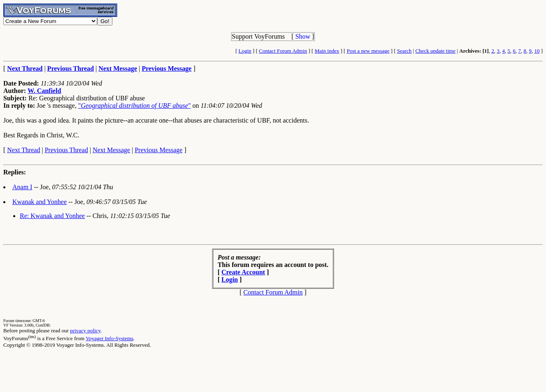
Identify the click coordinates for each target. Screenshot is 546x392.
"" (135, 106)
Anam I (22, 187)
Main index (327, 51)
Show (303, 36)
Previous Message (159, 150)
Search (404, 51)
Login (245, 51)
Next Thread (23, 150)
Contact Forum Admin (283, 51)
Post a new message (368, 51)
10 (537, 51)
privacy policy (85, 331)
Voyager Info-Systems (110, 338)
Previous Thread (66, 150)
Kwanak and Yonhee (40, 202)
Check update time (435, 51)
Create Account (243, 272)
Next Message (111, 150)
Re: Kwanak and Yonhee (52, 216)
